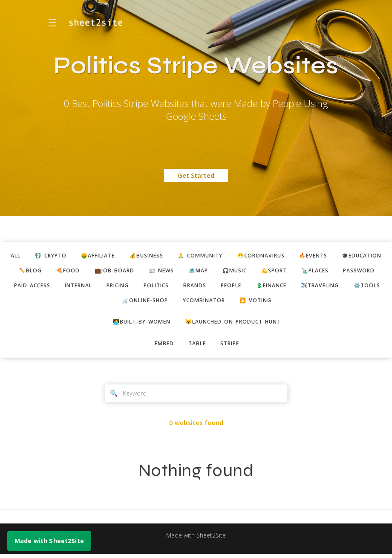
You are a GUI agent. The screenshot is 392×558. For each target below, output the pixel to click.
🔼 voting (333, 303)
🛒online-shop (216, 303)
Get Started (196, 175)
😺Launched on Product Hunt (235, 325)
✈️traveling (113, 303)
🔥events (350, 256)
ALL (32, 256)
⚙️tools (163, 303)
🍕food (136, 272)
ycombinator (279, 303)
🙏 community (230, 256)
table (197, 347)
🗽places (43, 287)
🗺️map (272, 272)
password (89, 287)
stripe (232, 347)
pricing (233, 287)
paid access (140, 287)
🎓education (49, 272)
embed (162, 347)
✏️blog (97, 272)
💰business (173, 256)
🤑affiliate (121, 256)
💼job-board (184, 272)
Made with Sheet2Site (196, 540)
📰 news (233, 272)
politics (274, 287)
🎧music (311, 272)
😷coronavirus (295, 256)
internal (190, 287)
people (354, 287)
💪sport (353, 272)
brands (315, 287)
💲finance (61, 303)
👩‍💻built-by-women (138, 325)
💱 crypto (70, 256)
